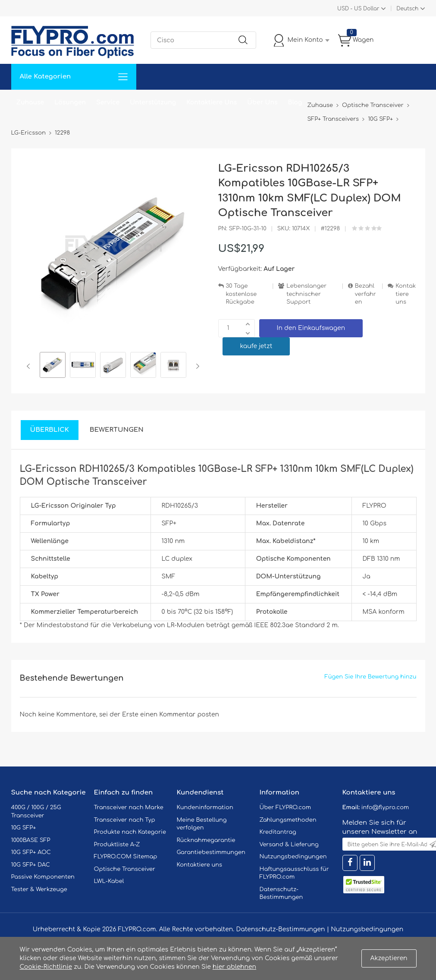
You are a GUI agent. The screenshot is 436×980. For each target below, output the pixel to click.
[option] (53, 366)
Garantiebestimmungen (211, 852)
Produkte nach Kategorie (130, 832)
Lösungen (70, 102)
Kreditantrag (278, 832)
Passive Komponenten (43, 877)
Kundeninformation (205, 807)
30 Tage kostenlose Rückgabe (242, 294)
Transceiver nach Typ (125, 820)
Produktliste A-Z (117, 845)
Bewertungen (117, 430)
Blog (295, 102)
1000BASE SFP (31, 840)
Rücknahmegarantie (206, 840)
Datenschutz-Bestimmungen (280, 929)
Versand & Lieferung (289, 845)
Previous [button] (30, 366)
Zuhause (30, 102)
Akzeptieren (389, 958)
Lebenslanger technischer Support (306, 294)
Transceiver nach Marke (129, 807)
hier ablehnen (234, 967)
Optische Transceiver (125, 869)
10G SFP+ (24, 828)
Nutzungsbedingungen (293, 857)
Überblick (50, 430)
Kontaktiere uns (406, 294)
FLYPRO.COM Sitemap (126, 857)
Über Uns (262, 102)
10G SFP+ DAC (31, 865)
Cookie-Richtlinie (46, 967)
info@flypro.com (385, 807)
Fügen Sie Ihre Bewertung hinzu (371, 677)
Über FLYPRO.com (285, 807)
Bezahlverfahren (365, 294)
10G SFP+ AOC (31, 852)
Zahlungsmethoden (288, 820)
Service (108, 102)
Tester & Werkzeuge (39, 889)
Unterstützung (153, 102)
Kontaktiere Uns (212, 102)
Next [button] (196, 366)
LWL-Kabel (109, 881)
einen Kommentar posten (180, 715)
